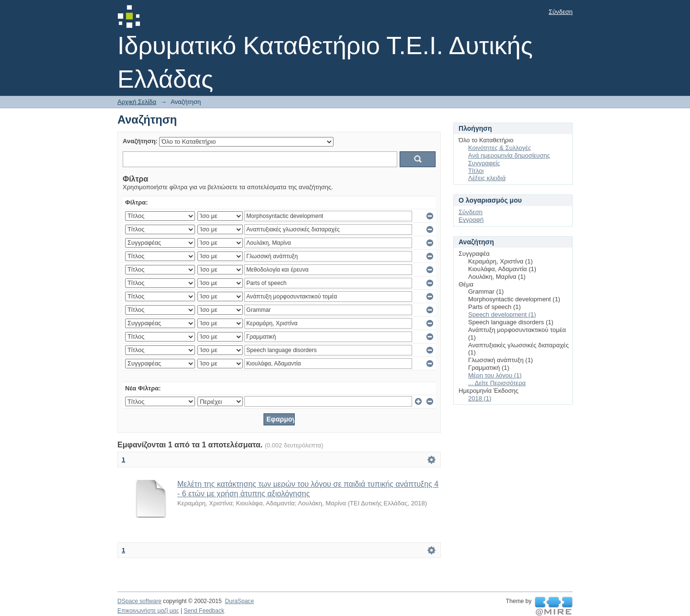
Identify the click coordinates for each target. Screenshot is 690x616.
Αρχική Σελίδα (137, 102)
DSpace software (139, 601)
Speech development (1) (502, 314)
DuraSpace (239, 601)
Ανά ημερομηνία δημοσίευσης (509, 155)
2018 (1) (480, 398)
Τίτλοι (476, 171)
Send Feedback (204, 611)
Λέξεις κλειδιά (487, 178)
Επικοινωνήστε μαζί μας (148, 611)
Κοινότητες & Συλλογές (500, 148)
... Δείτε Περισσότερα (497, 383)
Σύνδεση (561, 12)
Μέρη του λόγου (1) (495, 375)
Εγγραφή (471, 220)
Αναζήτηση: (140, 141)
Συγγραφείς (484, 163)
